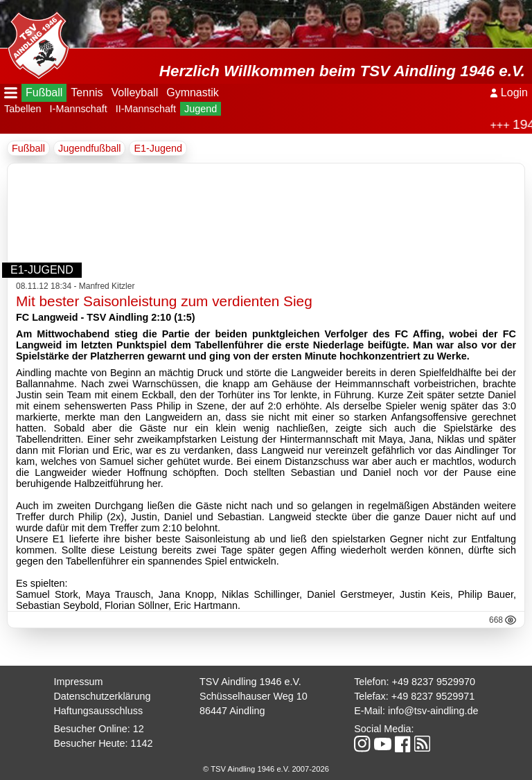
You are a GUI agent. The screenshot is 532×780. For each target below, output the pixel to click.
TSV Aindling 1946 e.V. (250, 682)
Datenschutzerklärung (102, 696)
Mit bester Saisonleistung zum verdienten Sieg (164, 301)
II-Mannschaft (146, 109)
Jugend (201, 109)
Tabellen (23, 109)
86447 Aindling (232, 711)
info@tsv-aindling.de (433, 711)
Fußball (44, 92)
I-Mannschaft (79, 109)
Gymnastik (193, 92)
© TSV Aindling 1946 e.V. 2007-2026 (266, 769)
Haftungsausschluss (98, 711)
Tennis (87, 92)
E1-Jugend (158, 148)
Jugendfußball (89, 148)
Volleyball (135, 92)
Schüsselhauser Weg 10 (254, 696)
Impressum (78, 682)
